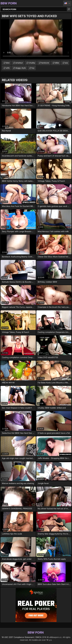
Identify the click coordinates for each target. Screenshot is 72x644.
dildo (57, 63)
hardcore (45, 63)
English (67, 3)
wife (8, 68)
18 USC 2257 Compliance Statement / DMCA (22, 637)
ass (66, 63)
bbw (8, 63)
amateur (19, 63)
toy (33, 68)
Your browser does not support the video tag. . (36, 39)
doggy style (21, 68)
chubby (32, 63)
